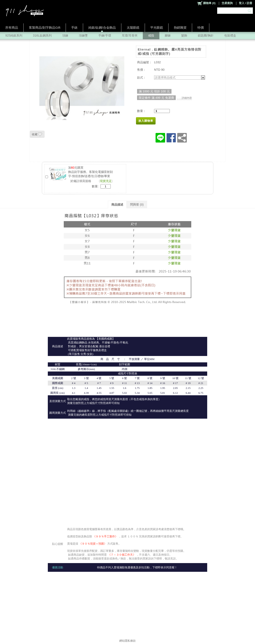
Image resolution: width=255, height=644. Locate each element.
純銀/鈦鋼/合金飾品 (102, 28)
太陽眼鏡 (133, 28)
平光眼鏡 (157, 28)
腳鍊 (168, 35)
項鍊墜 (83, 35)
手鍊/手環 (105, 35)
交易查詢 (227, 3)
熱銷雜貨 (180, 28)
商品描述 (117, 205)
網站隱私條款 (127, 641)
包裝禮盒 (230, 35)
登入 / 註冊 (246, 3)
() (206, 3)
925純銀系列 (14, 35)
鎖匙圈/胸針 (206, 35)
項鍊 (65, 35)
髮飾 (184, 35)
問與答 (137, 205)
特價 (201, 28)
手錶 (74, 28)
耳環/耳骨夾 (130, 35)
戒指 (151, 35)
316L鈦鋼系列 (42, 35)
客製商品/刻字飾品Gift (45, 28)
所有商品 (12, 28)
